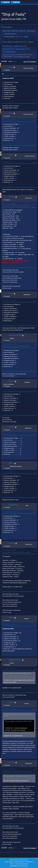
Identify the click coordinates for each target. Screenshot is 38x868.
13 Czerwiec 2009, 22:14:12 (9, 550)
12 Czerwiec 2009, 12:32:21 (9, 344)
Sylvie (26, 37)
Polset (11, 293)
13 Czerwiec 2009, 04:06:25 (9, 512)
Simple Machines (24, 864)
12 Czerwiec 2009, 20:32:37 (9, 472)
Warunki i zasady (18, 860)
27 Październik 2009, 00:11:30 (10, 709)
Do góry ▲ (26, 860)
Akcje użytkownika (30, 62)
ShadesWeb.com (24, 866)
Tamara (11, 381)
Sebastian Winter (15, 335)
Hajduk (11, 617)
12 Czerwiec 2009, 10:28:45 (9, 300)
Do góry (4, 848)
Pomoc (11, 860)
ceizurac (12, 197)
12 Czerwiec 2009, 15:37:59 (9, 390)
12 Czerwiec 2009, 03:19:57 (9, 162)
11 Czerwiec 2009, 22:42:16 (9, 120)
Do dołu (4, 61)
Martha (11, 463)
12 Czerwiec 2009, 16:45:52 (9, 434)
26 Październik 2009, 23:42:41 (10, 624)
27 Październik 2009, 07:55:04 (10, 769)
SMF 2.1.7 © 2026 (14, 864)
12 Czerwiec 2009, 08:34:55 (9, 204)
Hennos (11, 155)
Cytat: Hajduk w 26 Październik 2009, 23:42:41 (18, 673)
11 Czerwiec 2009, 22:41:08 (10, 74)
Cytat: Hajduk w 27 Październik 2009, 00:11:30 (18, 776)
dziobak (11, 427)
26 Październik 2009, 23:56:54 (10, 669)
